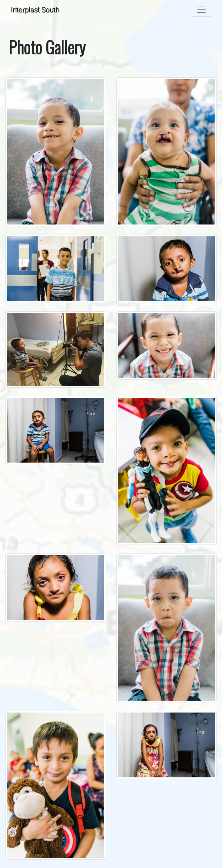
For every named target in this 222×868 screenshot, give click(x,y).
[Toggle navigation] (201, 10)
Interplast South (35, 10)
